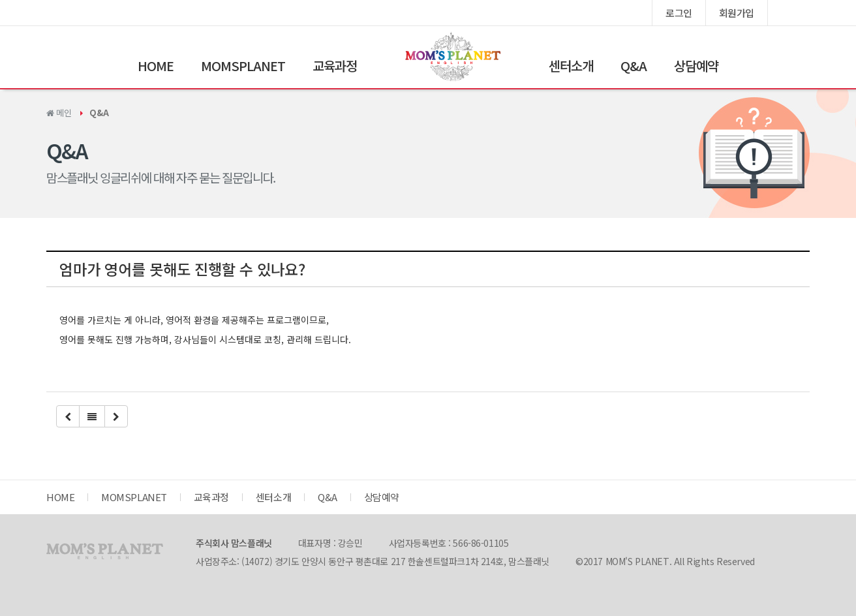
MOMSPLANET (243, 66)
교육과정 (335, 66)
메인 (59, 113)
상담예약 (696, 66)
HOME (156, 66)
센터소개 (571, 66)
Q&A (634, 66)
